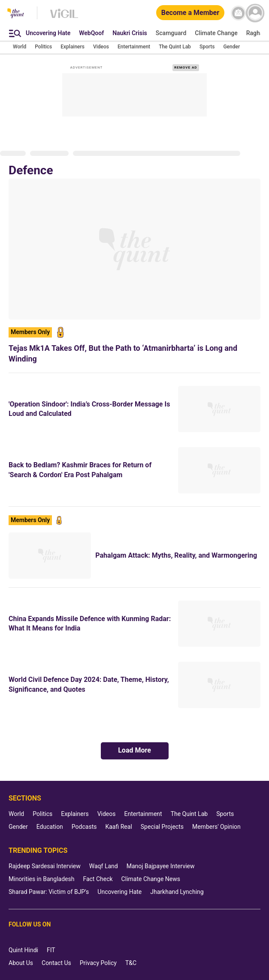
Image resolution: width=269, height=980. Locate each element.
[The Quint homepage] (16, 14)
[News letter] (238, 13)
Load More (134, 750)
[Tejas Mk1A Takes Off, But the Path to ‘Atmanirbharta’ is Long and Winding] (134, 249)
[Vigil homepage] (64, 18)
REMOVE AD (186, 67)
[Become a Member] (190, 13)
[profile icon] (255, 13)
